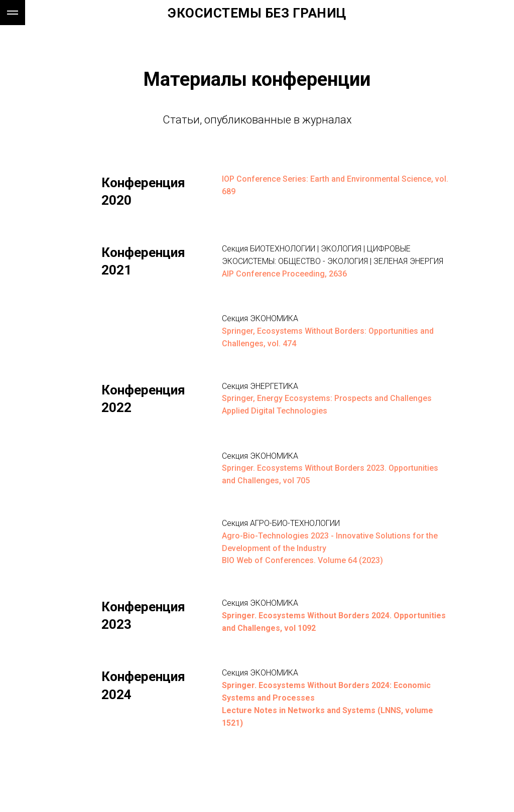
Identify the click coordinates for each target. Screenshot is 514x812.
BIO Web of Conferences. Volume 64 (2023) (302, 560)
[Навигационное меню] (13, 13)
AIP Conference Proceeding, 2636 (284, 274)
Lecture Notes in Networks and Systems (299, 710)
